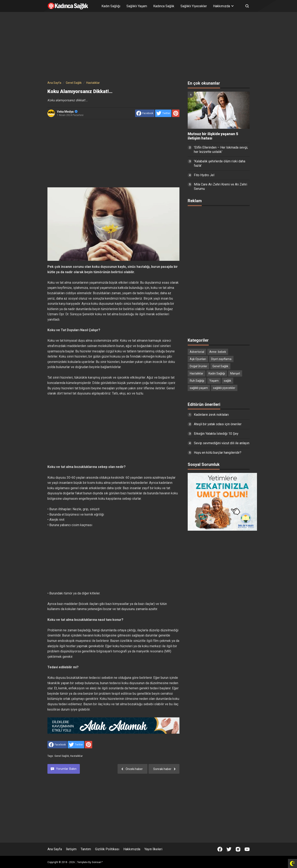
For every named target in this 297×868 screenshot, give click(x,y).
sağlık (227, 381)
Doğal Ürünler (199, 366)
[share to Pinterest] (176, 113)
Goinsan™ (97, 862)
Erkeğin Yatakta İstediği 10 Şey (216, 434)
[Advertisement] (148, 47)
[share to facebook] (145, 113)
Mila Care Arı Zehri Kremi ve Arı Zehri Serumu (220, 187)
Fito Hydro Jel (204, 175)
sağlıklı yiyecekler (224, 388)
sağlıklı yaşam (199, 388)
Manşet (235, 373)
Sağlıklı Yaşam (137, 6)
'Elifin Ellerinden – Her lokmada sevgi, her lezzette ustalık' (221, 150)
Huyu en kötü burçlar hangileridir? (218, 453)
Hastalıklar (76, 756)
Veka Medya (67, 112)
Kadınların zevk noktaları (211, 415)
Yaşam (214, 381)
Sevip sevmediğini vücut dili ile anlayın (222, 443)
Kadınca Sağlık (164, 6)
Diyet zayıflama (221, 359)
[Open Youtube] (247, 849)
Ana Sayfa (55, 849)
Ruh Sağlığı (197, 381)
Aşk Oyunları (198, 359)
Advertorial (197, 352)
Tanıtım (86, 849)
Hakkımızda (132, 849)
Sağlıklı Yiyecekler (194, 6)
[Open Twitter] (229, 849)
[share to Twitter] (163, 113)
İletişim (71, 849)
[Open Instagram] (238, 849)
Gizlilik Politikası (107, 849)
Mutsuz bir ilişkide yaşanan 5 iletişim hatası (213, 136)
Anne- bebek (218, 352)
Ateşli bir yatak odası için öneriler (218, 424)
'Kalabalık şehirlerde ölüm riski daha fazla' (220, 163)
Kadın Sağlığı (111, 6)
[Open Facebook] (220, 849)
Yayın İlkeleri (153, 849)
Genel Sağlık (62, 756)
